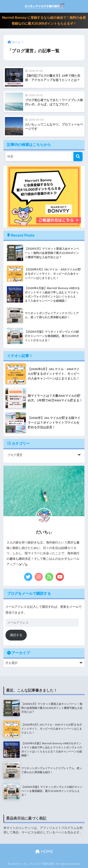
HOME (44, 851)
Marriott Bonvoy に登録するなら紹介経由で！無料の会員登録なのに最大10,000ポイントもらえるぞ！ (44, 21)
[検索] (78, 157)
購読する (16, 635)
